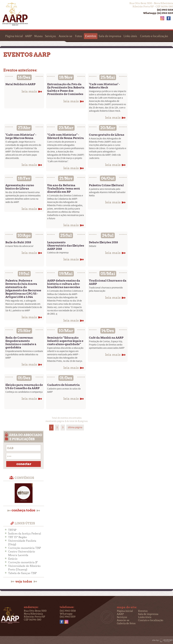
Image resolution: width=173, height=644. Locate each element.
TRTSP (12, 530)
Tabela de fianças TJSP (22, 573)
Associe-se (65, 36)
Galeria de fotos (126, 623)
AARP (29, 36)
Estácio (13, 559)
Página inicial (125, 611)
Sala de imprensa (110, 36)
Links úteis (130, 36)
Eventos (143, 611)
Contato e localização (154, 36)
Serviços (50, 36)
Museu (38, 36)
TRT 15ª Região (18, 537)
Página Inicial (14, 36)
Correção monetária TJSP (25, 548)
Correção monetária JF (23, 562)
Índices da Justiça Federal (25, 534)
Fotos (79, 36)
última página (75, 427)
